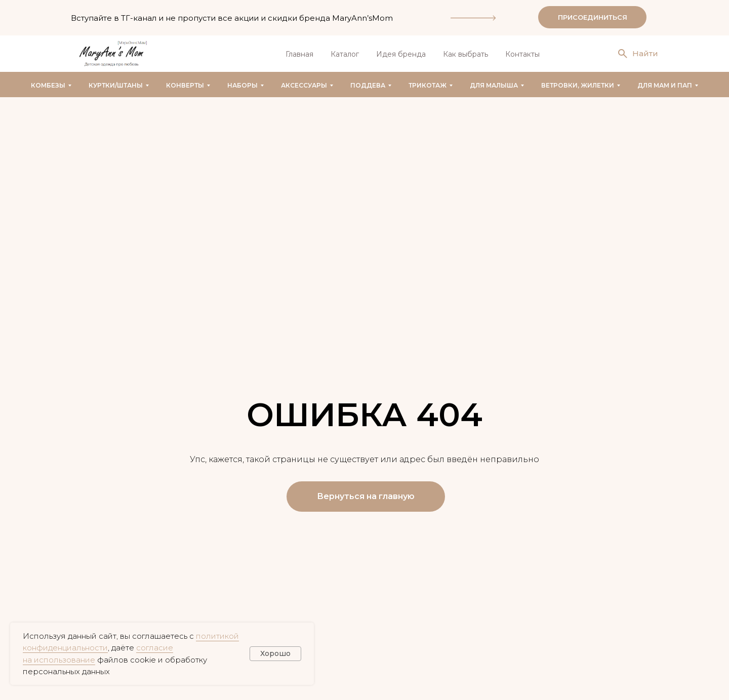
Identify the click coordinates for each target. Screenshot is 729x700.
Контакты (522, 54)
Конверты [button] (185, 85)
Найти (645, 53)
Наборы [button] (242, 85)
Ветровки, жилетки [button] (578, 85)
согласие (155, 648)
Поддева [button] (368, 85)
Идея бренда (401, 54)
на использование (59, 660)
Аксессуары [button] (304, 85)
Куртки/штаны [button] (116, 85)
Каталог (345, 54)
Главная (299, 54)
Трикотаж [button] (428, 85)
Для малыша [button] (494, 85)
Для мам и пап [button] (665, 85)
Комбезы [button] (48, 85)
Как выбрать (465, 54)
